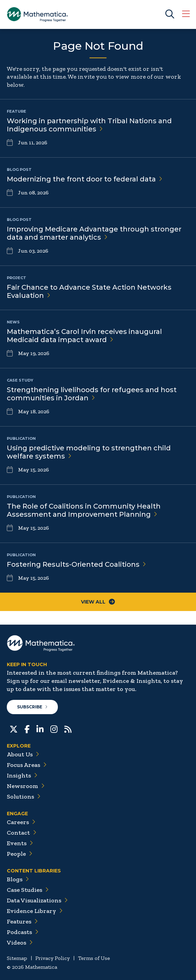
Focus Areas (27, 765)
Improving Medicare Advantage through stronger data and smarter (94, 233)
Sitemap (17, 958)
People (20, 854)
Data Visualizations (37, 900)
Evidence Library (35, 911)
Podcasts (23, 932)
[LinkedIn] (40, 728)
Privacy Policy (53, 958)
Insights (22, 775)
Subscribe (32, 707)
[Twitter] (14, 728)
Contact (22, 833)
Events (20, 843)
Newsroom (26, 786)
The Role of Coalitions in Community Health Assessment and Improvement (84, 510)
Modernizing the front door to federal (85, 179)
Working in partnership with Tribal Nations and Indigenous (89, 125)
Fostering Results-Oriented (76, 564)
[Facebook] (27, 728)
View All (98, 602)
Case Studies (28, 890)
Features (22, 921)
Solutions (24, 797)
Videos (20, 943)
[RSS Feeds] (68, 728)
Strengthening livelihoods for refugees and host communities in (92, 394)
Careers (21, 822)
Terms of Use (94, 958)
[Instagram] (54, 728)
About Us (23, 754)
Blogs (18, 879)
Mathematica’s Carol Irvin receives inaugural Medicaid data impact (84, 336)
